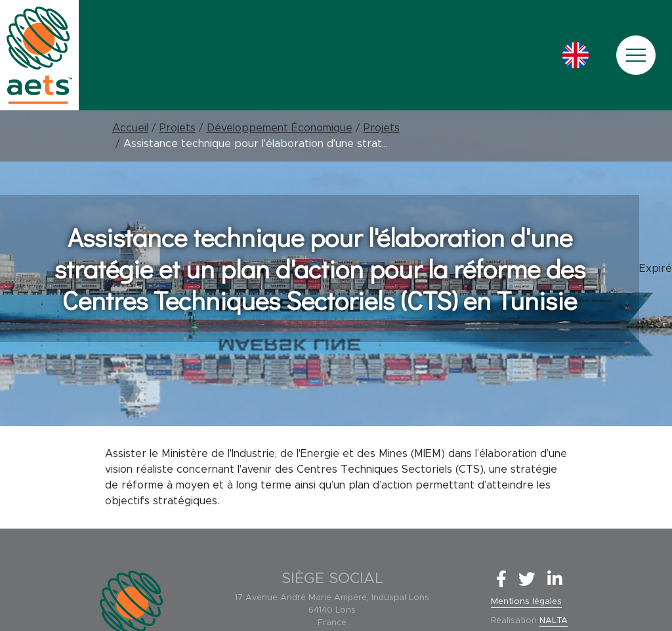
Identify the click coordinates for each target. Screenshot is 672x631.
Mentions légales (526, 602)
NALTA (554, 621)
